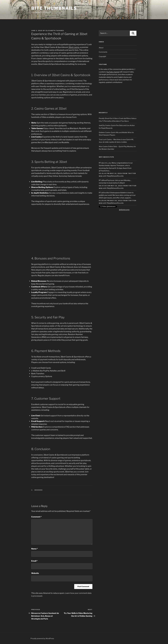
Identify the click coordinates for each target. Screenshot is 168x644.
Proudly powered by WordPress (42, 638)
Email (34, 561)
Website (35, 573)
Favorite (121, 176)
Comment (36, 517)
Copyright (102, 56)
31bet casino (74, 47)
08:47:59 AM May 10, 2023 (111, 186)
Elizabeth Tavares (55, 31)
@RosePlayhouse (108, 180)
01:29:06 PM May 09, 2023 (111, 201)
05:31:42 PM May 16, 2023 (110, 173)
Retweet (114, 176)
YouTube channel (113, 72)
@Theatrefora (104, 171)
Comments (103, 52)
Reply (109, 176)
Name (35, 549)
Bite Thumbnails (54, 8)
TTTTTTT (39, 490)
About (101, 48)
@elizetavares (124, 210)
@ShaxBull (105, 193)
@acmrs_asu (106, 163)
